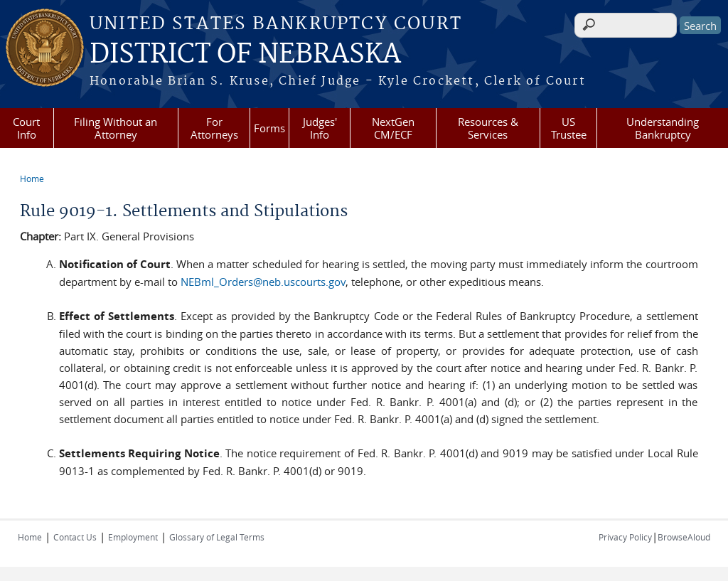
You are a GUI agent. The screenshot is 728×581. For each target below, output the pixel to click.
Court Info (26, 128)
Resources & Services (488, 128)
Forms (269, 128)
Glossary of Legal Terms (217, 537)
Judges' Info (320, 128)
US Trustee (569, 128)
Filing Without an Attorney (116, 128)
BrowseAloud (684, 537)
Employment (133, 537)
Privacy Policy (625, 537)
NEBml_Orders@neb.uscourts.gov (263, 282)
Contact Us (75, 537)
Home (32, 178)
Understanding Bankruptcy (663, 128)
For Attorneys (214, 128)
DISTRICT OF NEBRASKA (245, 55)
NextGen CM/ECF (393, 128)
